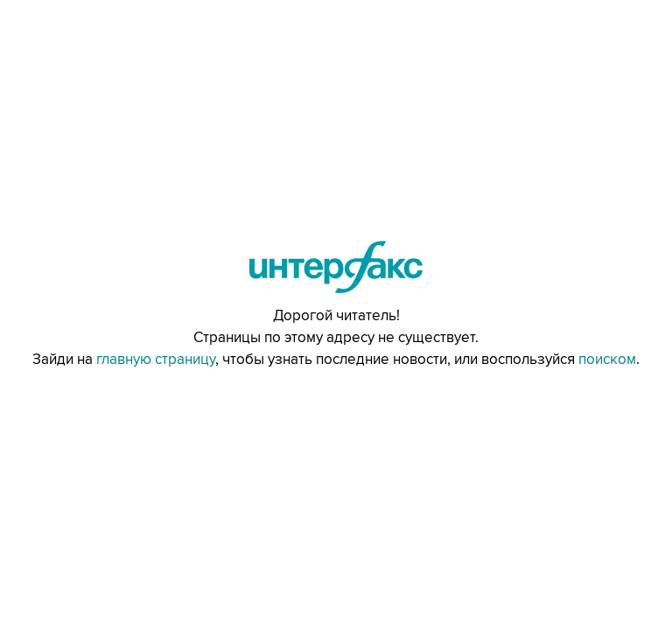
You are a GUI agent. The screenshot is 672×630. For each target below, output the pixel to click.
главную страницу (156, 360)
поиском (607, 360)
